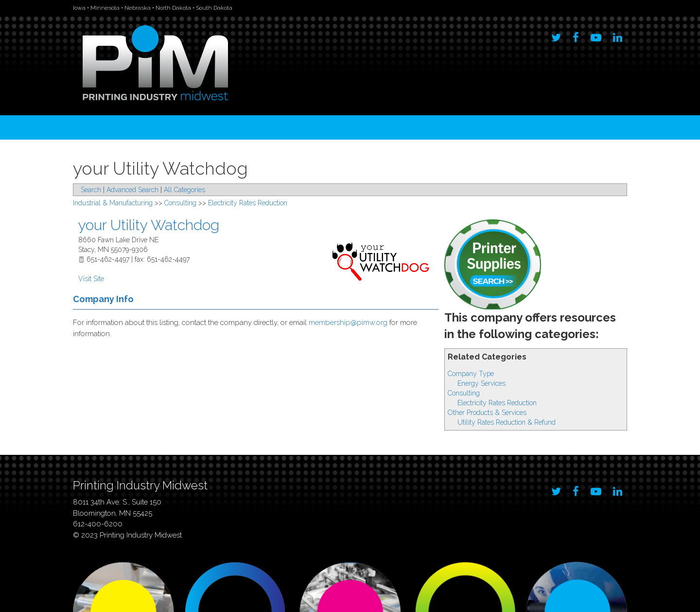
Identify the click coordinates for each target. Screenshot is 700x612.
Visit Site (91, 279)
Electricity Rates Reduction (497, 403)
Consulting (464, 393)
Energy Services (481, 383)
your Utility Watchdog (149, 225)
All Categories (184, 190)
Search (91, 190)
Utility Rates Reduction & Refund (507, 422)
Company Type (471, 374)
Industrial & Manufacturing (113, 203)
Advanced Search (132, 190)
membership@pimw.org (348, 323)
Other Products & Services (487, 413)
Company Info (103, 299)
